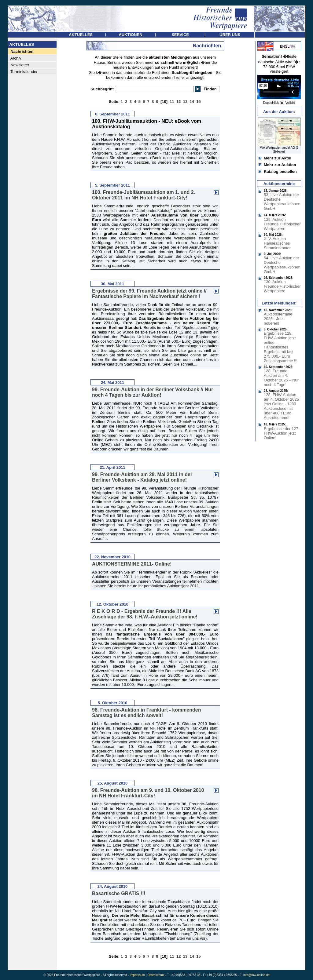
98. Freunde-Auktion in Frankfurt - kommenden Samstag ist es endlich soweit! (146, 713)
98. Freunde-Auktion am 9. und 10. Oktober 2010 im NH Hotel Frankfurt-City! (148, 793)
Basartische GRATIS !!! (119, 893)
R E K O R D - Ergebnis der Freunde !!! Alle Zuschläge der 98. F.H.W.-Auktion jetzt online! (145, 614)
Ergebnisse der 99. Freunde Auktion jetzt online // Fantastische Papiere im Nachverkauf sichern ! (149, 294)
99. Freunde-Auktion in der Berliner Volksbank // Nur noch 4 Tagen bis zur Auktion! (153, 392)
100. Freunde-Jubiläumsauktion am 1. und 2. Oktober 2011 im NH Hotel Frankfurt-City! (144, 195)
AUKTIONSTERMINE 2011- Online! (132, 564)
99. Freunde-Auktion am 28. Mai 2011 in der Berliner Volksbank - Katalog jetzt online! (142, 477)
